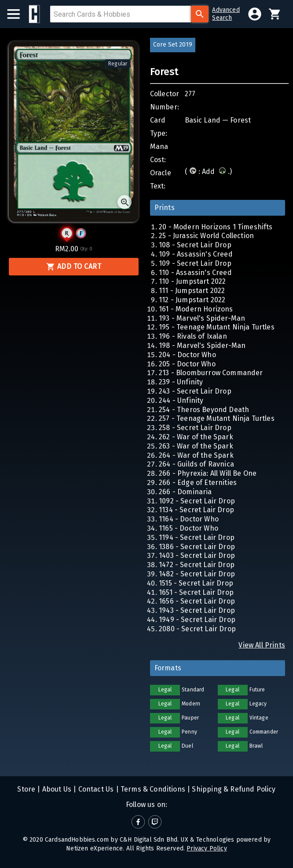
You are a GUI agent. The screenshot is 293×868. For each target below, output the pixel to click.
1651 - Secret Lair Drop (196, 592)
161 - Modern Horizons (196, 309)
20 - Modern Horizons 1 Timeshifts (216, 227)
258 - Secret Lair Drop (195, 428)
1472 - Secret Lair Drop (197, 565)
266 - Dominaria (185, 492)
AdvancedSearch (226, 14)
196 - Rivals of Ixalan (193, 336)
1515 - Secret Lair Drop (196, 583)
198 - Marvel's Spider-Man (202, 345)
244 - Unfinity (181, 400)
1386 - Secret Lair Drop (197, 547)
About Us (56, 789)
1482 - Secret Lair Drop (197, 574)
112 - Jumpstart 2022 (192, 300)
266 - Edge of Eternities (198, 483)
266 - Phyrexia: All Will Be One (208, 473)
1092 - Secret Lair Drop (197, 501)
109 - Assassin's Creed (196, 254)
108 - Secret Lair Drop (195, 245)
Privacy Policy (207, 848)
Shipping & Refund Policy (233, 789)
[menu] (18, 14)
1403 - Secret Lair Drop (197, 555)
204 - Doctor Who (187, 355)
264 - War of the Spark (196, 455)
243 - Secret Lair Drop (195, 391)
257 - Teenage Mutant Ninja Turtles (217, 418)
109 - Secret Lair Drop (195, 263)
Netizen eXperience (94, 848)
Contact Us (95, 789)
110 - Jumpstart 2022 (192, 281)
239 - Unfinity (181, 382)
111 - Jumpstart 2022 (192, 291)
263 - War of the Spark (196, 446)
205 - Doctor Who (187, 364)
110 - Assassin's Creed (195, 273)
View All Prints (262, 645)
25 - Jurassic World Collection (206, 236)
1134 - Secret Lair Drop (196, 510)
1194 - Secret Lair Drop (197, 537)
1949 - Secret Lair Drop (197, 620)
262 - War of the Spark (196, 437)
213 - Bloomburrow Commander (211, 373)
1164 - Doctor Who (189, 519)
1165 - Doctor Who (189, 528)
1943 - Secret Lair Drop (197, 610)
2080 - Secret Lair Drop (197, 629)
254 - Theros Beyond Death (204, 410)
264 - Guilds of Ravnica (196, 464)
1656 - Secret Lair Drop (197, 601)
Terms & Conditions (152, 789)
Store (26, 789)
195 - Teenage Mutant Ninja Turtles (217, 327)
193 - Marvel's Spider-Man (202, 318)
